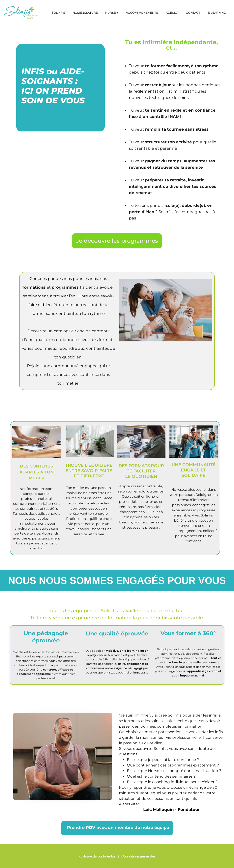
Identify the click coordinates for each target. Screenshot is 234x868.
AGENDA (172, 13)
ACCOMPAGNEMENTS (142, 13)
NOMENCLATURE (85, 13)
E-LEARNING (217, 13)
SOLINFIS (58, 13)
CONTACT (193, 13)
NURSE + (112, 13)
